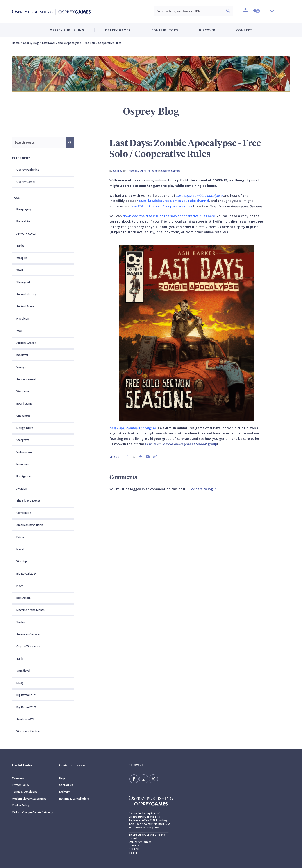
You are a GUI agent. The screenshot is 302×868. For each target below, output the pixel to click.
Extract (21, 537)
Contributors (165, 30)
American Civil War (28, 634)
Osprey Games (26, 182)
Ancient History (26, 294)
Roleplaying (24, 209)
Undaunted (23, 416)
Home (16, 43)
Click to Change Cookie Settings (32, 812)
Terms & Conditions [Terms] (25, 792)
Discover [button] (207, 30)
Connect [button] (244, 30)
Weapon (22, 258)
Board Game (24, 404)
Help (62, 778)
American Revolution (30, 525)
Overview (18, 778)
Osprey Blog (31, 43)
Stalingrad (23, 282)
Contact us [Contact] (66, 785)
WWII (20, 270)
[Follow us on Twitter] (153, 779)
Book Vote (23, 221)
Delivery (64, 792)
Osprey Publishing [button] (67, 30)
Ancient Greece (26, 343)
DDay (20, 683)
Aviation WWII (25, 719)
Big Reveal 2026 (26, 707)
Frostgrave (24, 476)
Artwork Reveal (26, 234)
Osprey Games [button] (118, 30)
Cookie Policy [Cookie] (20, 805)
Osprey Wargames (28, 646)
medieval (22, 355)
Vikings (21, 367)
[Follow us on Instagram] (144, 779)
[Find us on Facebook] (134, 779)
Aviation (22, 489)
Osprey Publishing (28, 170)
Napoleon (23, 319)
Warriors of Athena (29, 731)
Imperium (23, 464)
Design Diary (25, 428)
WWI (19, 331)
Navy (20, 586)
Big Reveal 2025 (26, 695)
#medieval (23, 671)
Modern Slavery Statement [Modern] (29, 799)
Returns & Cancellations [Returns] (74, 799)
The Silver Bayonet (28, 501)
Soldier (21, 622)
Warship (22, 561)
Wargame (23, 391)
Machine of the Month (31, 610)
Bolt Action (24, 598)
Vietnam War (25, 452)
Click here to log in (202, 489)
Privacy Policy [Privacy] (20, 785)
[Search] (228, 11)
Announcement (26, 379)
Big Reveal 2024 (26, 574)
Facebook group (181, 444)
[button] (257, 11)
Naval (20, 549)
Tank (20, 659)
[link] (127, 457)
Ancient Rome (25, 306)
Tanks (20, 246)
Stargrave (23, 440)
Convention (24, 513)
